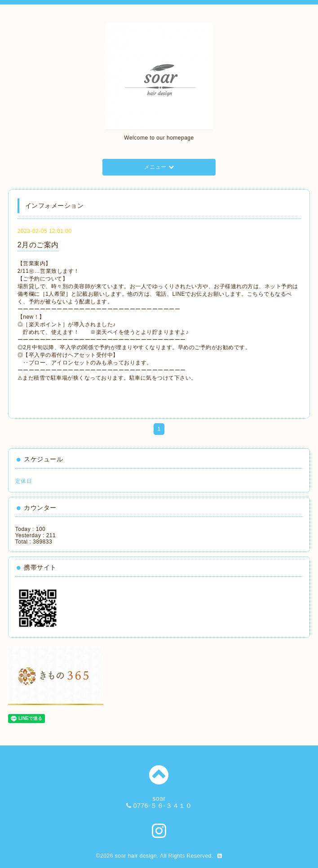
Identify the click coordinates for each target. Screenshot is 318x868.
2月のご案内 (38, 245)
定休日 (24, 481)
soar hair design (136, 856)
